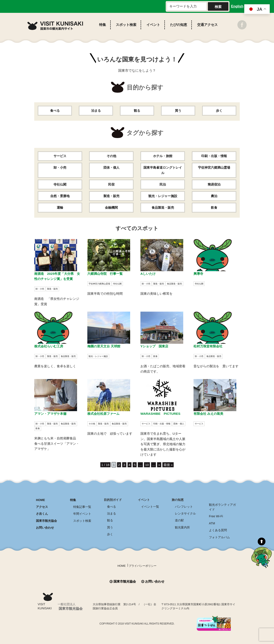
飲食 (214, 207)
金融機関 (111, 207)
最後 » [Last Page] (169, 464)
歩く (219, 111)
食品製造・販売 (163, 207)
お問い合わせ (45, 526)
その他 (111, 156)
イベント (153, 25)
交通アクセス (207, 25)
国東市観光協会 (46, 519)
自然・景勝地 (60, 196)
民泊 (163, 184)
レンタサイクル (185, 512)
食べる (55, 111)
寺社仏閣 (60, 184)
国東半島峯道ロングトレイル (163, 170)
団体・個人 (111, 168)
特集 (103, 25)
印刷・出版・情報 (214, 156)
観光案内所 (182, 526)
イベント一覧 (150, 506)
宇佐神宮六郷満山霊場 (214, 168)
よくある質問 (218, 528)
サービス (60, 156)
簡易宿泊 (214, 184)
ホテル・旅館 (163, 156)
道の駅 (179, 519)
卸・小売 (60, 168)
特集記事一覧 (82, 506)
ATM (212, 522)
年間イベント (82, 512)
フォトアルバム (219, 535)
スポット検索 (126, 25)
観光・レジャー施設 (163, 196)
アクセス (42, 506)
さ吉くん (42, 512)
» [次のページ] (160, 464)
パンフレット (184, 506)
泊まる (96, 111)
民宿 (111, 184)
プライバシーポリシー (143, 563)
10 (147, 464)
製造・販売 (111, 196)
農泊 (214, 196)
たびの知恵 (179, 25)
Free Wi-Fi (216, 515)
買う (178, 111)
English (237, 6)
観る (137, 111)
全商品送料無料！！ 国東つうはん (249, 614)
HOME (40, 499)
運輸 (60, 207)
